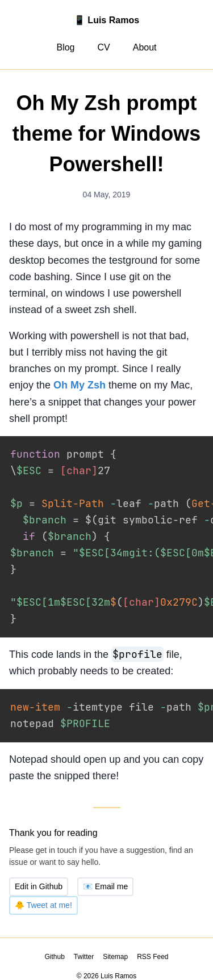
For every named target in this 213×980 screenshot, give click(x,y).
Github (54, 942)
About (145, 47)
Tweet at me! (43, 890)
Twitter (84, 942)
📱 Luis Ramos (106, 20)
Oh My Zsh (80, 385)
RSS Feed (153, 942)
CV (103, 47)
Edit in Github (39, 872)
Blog (65, 47)
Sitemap (115, 942)
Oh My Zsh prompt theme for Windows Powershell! (107, 134)
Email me (105, 872)
